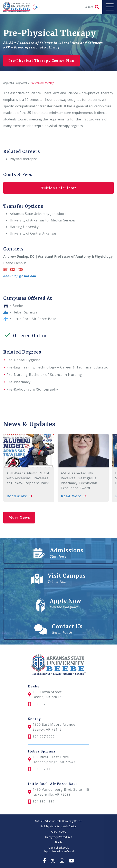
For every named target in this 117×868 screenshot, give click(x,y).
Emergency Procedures (58, 837)
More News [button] (19, 518)
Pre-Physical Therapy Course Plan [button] (41, 61)
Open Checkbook (58, 848)
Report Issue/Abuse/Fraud (59, 851)
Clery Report (58, 832)
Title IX (58, 842)
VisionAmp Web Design (63, 826)
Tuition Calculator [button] (59, 188)
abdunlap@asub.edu (20, 276)
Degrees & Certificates (15, 83)
